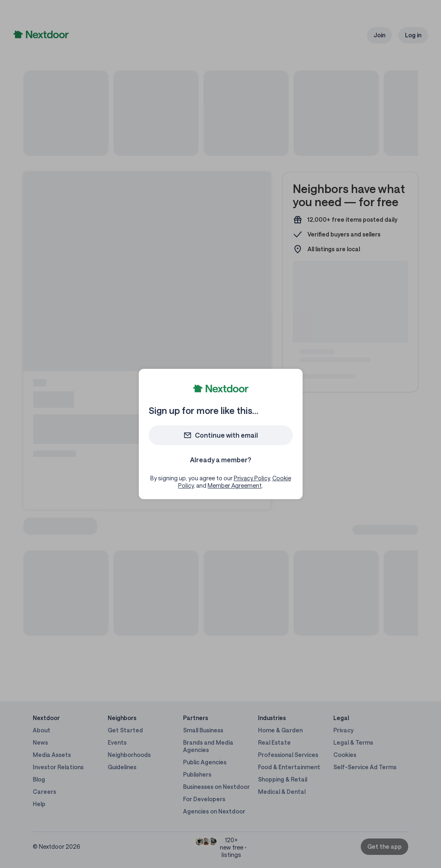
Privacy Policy (252, 478)
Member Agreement (235, 485)
